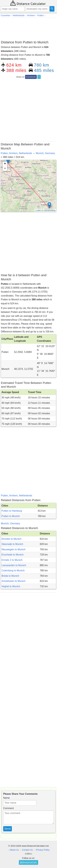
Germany (50, 153)
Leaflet (38, 210)
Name (6, 798)
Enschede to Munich (13, 555)
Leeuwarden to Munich (14, 565)
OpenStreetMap (50, 210)
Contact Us (27, 850)
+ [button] (5, 164)
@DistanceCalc (28, 863)
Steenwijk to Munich (12, 544)
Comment (8, 808)
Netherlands (25, 153)
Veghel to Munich (11, 586)
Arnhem (13, 153)
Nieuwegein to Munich (13, 549)
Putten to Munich (11, 516)
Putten (4, 153)
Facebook (31, 77)
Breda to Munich (10, 576)
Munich (40, 153)
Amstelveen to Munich (13, 581)
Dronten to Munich (11, 539)
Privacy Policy (43, 850)
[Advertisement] (28, 28)
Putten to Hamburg (12, 511)
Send (8, 829)
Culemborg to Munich (13, 570)
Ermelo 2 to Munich (12, 560)
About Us (14, 850)
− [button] (5, 169)
